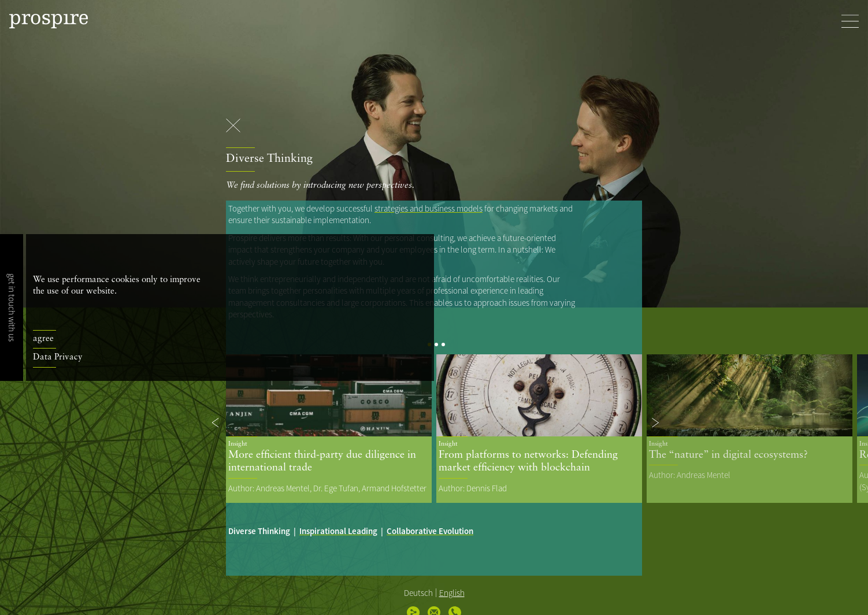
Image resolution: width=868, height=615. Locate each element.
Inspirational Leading (338, 531)
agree (43, 339)
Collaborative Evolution (430, 531)
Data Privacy (58, 357)
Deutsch (418, 593)
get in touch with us (12, 307)
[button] (216, 423)
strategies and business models (429, 208)
